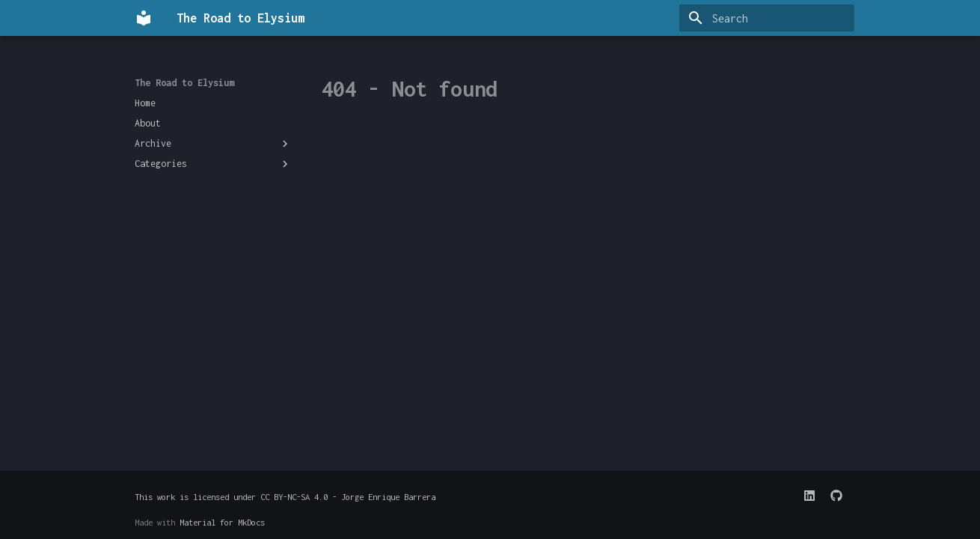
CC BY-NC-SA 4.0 (294, 497)
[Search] (767, 18)
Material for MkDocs (222, 522)
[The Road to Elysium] (144, 18)
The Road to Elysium (184, 83)
